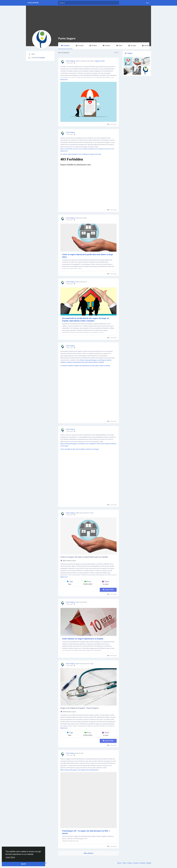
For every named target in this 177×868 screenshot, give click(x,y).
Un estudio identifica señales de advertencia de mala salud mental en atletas (85, 366)
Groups (132, 46)
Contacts (136, 863)
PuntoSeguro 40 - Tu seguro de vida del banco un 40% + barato (86, 832)
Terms (125, 863)
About (119, 863)
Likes (119, 46)
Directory (143, 863)
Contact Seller (108, 590)
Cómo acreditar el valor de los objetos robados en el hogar (80, 449)
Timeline (65, 46)
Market (149, 863)
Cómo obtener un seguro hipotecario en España (83, 639)
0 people (42, 58)
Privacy (130, 863)
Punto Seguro (67, 38)
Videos (107, 46)
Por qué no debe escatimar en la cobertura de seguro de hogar (81, 154)
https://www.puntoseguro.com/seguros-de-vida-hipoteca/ (79, 770)
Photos (93, 46)
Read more (64, 80)
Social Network (33, 3)
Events (146, 46)
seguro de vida (100, 61)
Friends (80, 46)
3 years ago (69, 63)
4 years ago (69, 604)
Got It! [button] (23, 864)
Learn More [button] (10, 857)
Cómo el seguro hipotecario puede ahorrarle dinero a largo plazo (88, 256)
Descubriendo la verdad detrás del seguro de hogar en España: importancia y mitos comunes (86, 320)
